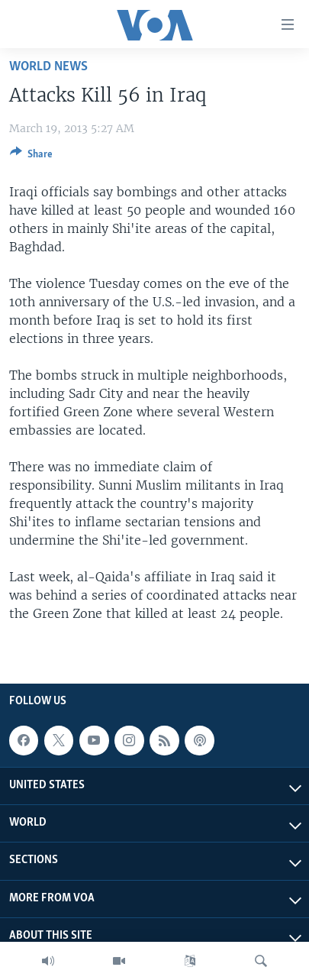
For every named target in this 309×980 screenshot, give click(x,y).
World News (48, 67)
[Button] (31, 157)
